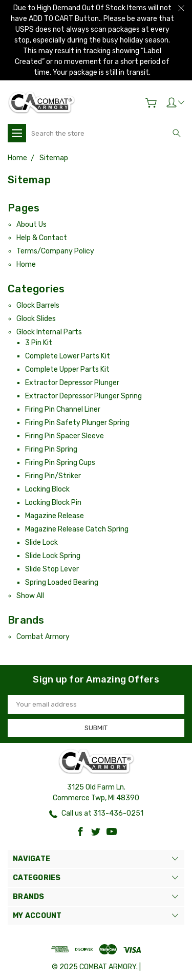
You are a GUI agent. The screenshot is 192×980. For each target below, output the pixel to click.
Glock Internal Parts (49, 332)
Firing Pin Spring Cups (60, 463)
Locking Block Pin (53, 503)
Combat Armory (43, 637)
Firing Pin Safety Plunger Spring (77, 423)
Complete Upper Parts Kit (67, 369)
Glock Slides (36, 319)
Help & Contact (42, 238)
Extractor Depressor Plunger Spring (83, 396)
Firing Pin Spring (51, 449)
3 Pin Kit (39, 343)
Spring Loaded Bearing (62, 582)
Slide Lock (41, 542)
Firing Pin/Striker (53, 476)
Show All (30, 596)
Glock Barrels (38, 305)
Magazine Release (55, 516)
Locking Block (47, 489)
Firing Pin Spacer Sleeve (65, 436)
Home (26, 264)
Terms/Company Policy (55, 251)
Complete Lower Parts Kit (68, 356)
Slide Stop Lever (52, 569)
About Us (31, 225)
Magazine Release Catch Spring (77, 529)
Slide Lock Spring (53, 556)
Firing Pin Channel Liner (63, 409)
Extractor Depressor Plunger (72, 383)
